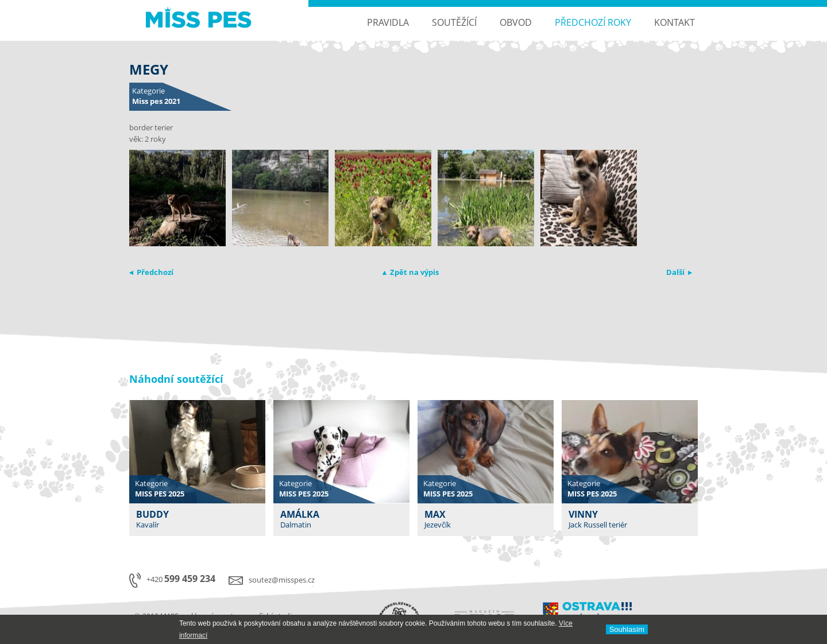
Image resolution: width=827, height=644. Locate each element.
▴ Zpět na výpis (411, 272)
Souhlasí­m (627, 629)
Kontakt (675, 22)
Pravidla (388, 22)
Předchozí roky (593, 22)
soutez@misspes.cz (282, 580)
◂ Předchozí (151, 272)
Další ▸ (679, 272)
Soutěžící (454, 22)
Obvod (516, 22)
